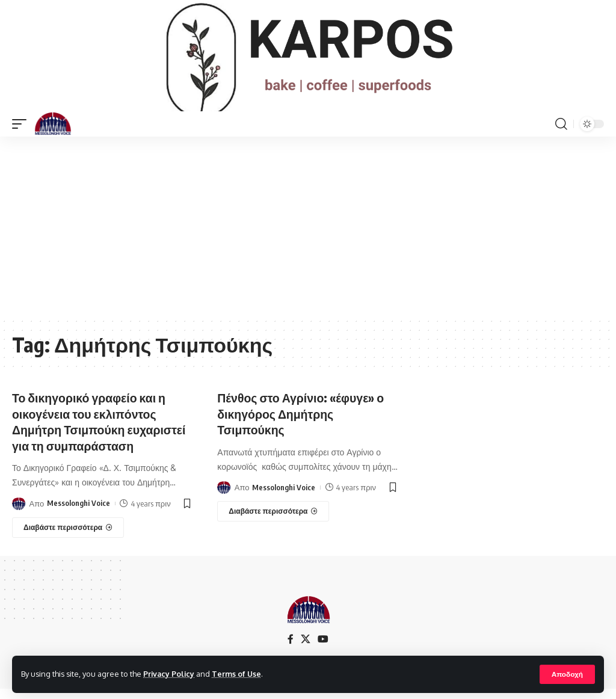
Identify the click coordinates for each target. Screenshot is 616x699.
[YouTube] (323, 649)
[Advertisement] (308, 238)
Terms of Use (239, 674)
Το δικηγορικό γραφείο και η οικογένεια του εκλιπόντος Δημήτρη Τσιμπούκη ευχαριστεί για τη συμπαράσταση (101, 432)
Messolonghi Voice (79, 514)
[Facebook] (291, 649)
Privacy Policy (170, 674)
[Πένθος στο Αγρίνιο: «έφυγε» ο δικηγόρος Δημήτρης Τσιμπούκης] (273, 522)
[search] (561, 135)
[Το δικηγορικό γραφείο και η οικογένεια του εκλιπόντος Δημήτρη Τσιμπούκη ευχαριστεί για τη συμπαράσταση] (68, 538)
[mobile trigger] (22, 135)
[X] (306, 649)
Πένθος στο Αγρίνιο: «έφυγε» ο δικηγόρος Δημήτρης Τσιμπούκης (303, 424)
